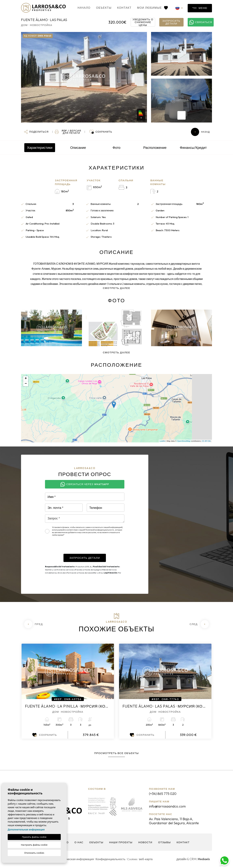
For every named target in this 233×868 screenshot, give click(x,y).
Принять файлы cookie (34, 837)
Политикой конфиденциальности (100, 530)
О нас (78, 843)
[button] (36, 132)
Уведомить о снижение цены (143, 22)
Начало (79, 8)
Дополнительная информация (26, 829)
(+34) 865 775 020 (164, 794)
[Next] (199, 624)
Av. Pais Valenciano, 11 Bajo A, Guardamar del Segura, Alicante (176, 821)
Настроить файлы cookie (34, 845)
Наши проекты (121, 843)
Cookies (136, 860)
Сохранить (45, 735)
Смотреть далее (116, 288)
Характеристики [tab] (40, 148)
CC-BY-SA (206, 441)
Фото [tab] (116, 148)
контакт (119, 8)
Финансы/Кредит (193, 148)
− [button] (26, 384)
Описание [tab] (78, 148)
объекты (99, 8)
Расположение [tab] (155, 148)
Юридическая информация (76, 860)
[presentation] (71, 547)
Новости (146, 843)
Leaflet (162, 441)
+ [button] (26, 379)
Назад (200, 132)
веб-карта (150, 860)
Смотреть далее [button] (116, 352)
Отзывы (165, 843)
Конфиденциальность (113, 860)
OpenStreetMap (184, 441)
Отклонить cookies (34, 853)
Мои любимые (147, 8)
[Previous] (34, 624)
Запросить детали (171, 22)
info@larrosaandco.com (169, 806)
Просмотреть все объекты (116, 753)
